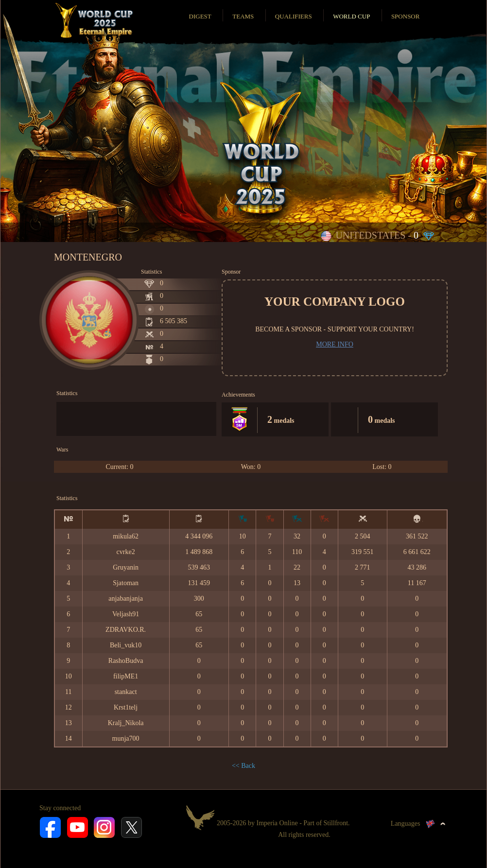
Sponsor (406, 16)
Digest (200, 16)
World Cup (351, 16)
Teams (243, 16)
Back (248, 766)
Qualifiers (294, 16)
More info (335, 344)
